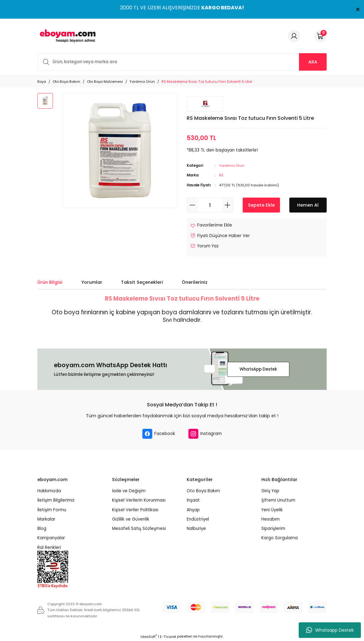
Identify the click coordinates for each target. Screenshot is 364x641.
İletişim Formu (52, 510)
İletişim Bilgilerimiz (56, 500)
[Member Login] (294, 36)
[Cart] (320, 36)
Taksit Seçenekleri (142, 282)
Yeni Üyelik (272, 510)
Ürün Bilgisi (50, 282)
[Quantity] (210, 205)
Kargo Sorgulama (280, 538)
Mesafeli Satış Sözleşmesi (139, 529)
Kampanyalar (51, 538)
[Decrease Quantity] (192, 205)
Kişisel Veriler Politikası (135, 510)
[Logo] (67, 36)
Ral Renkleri (49, 547)
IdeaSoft (149, 637)
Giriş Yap (270, 491)
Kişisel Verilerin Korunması (139, 500)
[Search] (182, 62)
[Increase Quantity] (228, 205)
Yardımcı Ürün (232, 166)
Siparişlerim (273, 529)
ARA (313, 62)
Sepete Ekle (261, 205)
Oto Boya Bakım (203, 491)
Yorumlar (92, 282)
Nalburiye (196, 529)
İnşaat (193, 500)
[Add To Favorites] (211, 225)
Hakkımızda (49, 491)
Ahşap (193, 510)
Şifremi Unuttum (278, 500)
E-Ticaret (168, 637)
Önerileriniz (195, 282)
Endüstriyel (198, 519)
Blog (42, 529)
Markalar (46, 519)
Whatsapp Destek (330, 630)
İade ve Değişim (129, 491)
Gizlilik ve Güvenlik (131, 519)
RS (221, 175)
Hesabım (271, 519)
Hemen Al (308, 205)
